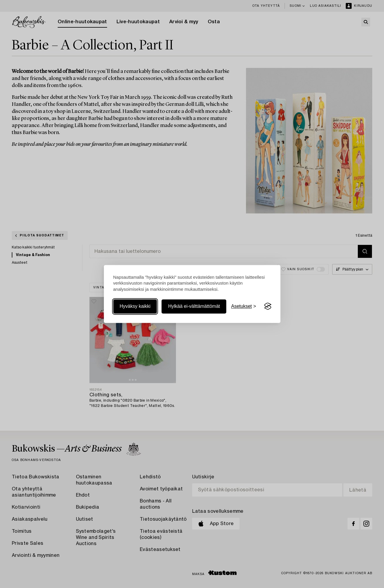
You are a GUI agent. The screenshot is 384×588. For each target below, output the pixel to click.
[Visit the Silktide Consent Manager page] (268, 306)
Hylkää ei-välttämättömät (194, 306)
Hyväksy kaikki (135, 306)
